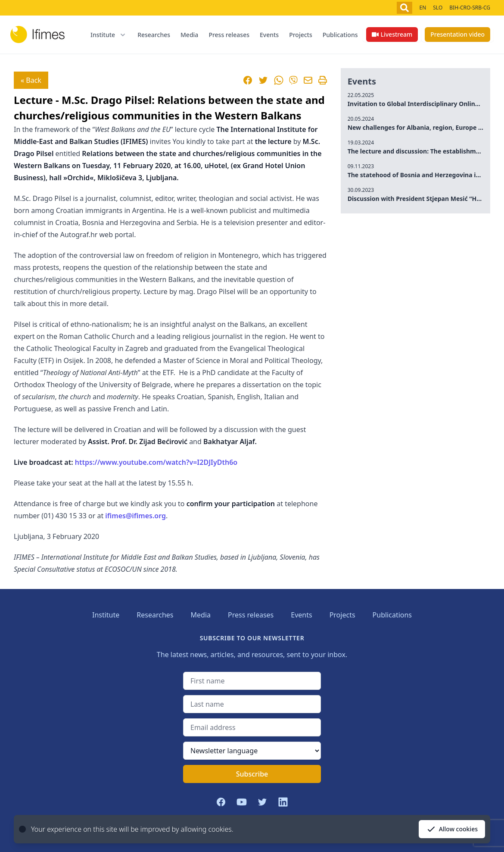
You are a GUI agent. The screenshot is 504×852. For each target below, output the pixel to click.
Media (189, 35)
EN (423, 8)
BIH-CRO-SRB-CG (470, 8)
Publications (340, 35)
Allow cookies (452, 829)
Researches (154, 35)
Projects (301, 35)
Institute (106, 615)
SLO (438, 8)
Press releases (229, 35)
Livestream (392, 34)
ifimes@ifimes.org (135, 516)
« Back (31, 80)
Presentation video (457, 34)
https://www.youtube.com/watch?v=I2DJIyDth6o (156, 462)
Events (269, 35)
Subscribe (252, 774)
